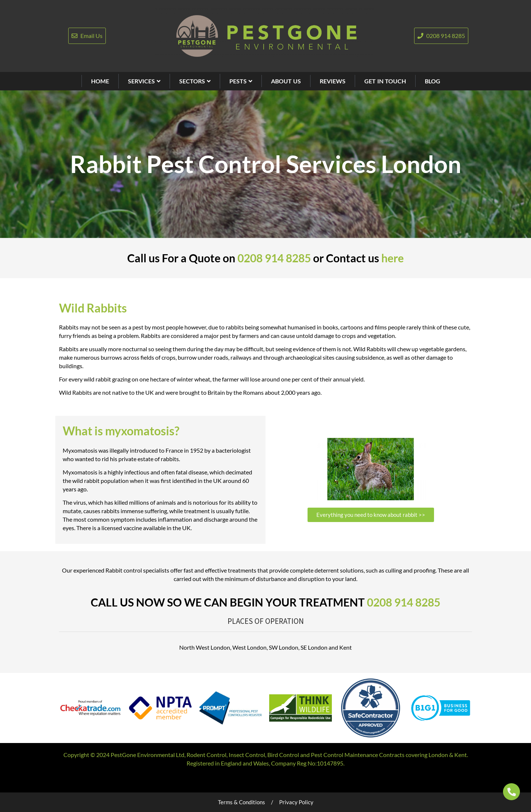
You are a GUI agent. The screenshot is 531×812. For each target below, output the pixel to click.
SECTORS (195, 81)
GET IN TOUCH (385, 81)
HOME (100, 81)
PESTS (241, 81)
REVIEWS (333, 81)
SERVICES (144, 81)
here (393, 258)
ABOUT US (286, 81)
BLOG (433, 81)
